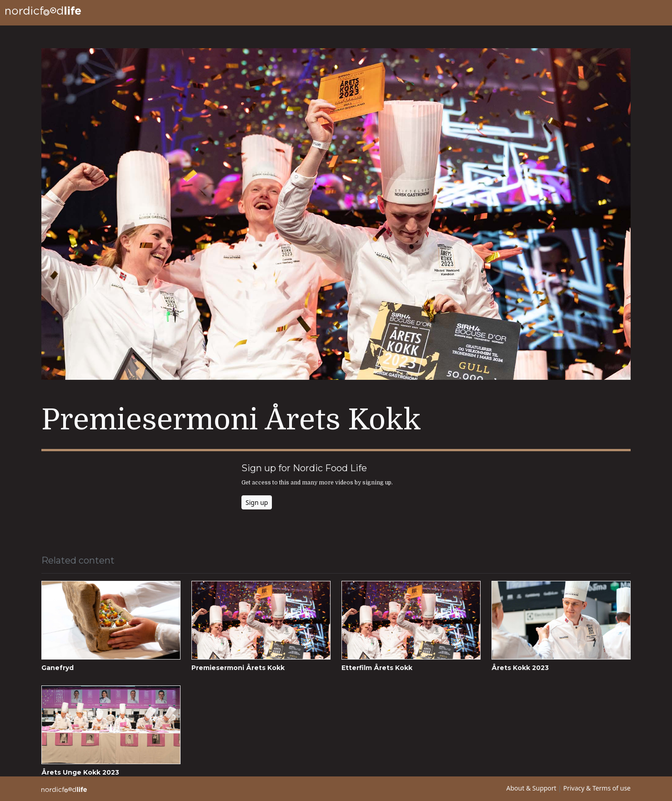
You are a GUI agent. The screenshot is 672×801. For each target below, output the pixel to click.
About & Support (532, 788)
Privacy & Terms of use (597, 788)
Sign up (257, 502)
